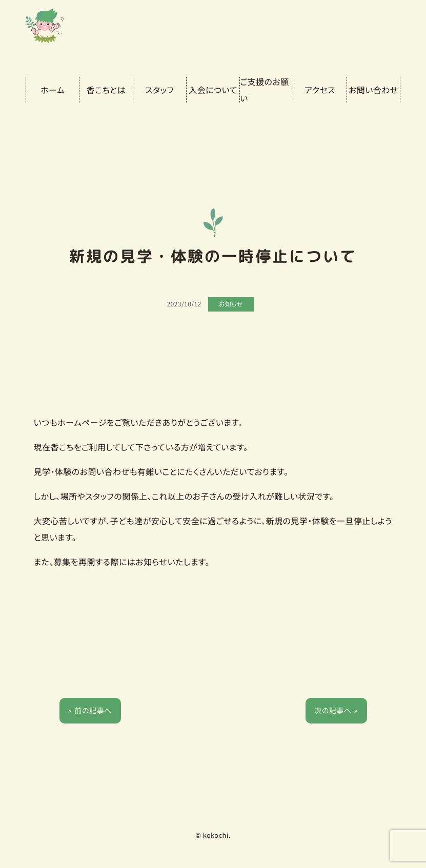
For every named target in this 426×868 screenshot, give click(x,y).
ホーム (53, 90)
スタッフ (159, 90)
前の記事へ (93, 711)
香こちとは (106, 90)
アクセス (320, 90)
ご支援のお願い (265, 90)
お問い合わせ (373, 90)
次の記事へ (333, 711)
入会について (213, 90)
